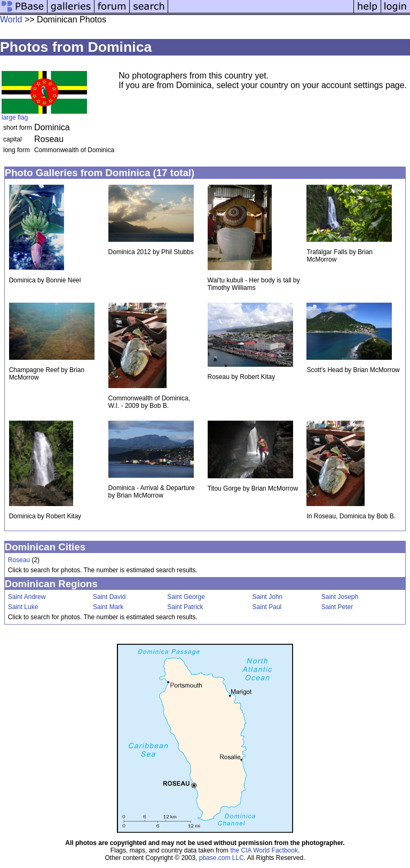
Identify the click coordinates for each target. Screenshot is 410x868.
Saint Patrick (185, 607)
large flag (15, 117)
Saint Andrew (27, 597)
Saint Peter (337, 607)
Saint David (109, 597)
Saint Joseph (340, 597)
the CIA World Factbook (264, 850)
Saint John (268, 597)
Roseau (19, 560)
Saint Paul (267, 607)
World (11, 19)
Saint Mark (108, 607)
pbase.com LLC (222, 858)
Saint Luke (23, 607)
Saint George (186, 597)
